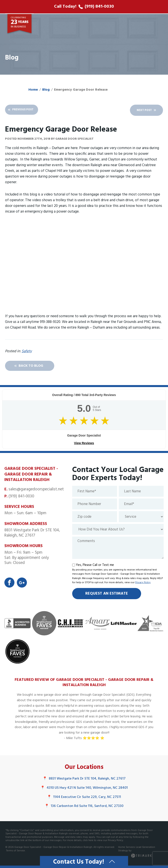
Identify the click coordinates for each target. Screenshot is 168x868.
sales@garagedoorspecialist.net (36, 490)
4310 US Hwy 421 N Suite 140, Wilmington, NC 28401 (84, 789)
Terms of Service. (16, 852)
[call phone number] (84, 7)
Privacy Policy (143, 584)
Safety (27, 351)
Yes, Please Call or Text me (95, 566)
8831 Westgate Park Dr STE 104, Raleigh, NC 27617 (84, 780)
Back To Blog (36, 367)
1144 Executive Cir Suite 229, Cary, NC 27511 (84, 798)
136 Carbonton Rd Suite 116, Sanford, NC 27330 (84, 807)
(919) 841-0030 (21, 497)
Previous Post (28, 110)
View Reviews (84, 444)
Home (33, 90)
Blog (46, 90)
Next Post (139, 110)
